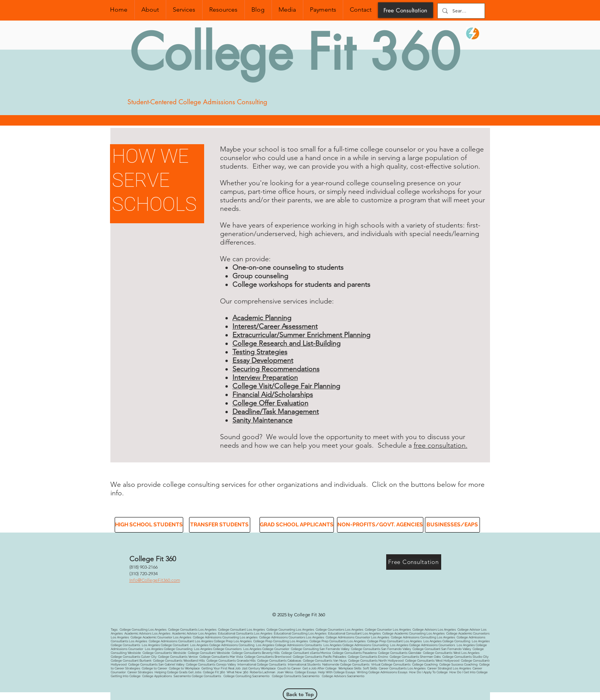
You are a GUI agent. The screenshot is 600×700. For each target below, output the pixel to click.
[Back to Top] (300, 694)
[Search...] (460, 11)
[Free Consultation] (406, 10)
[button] (148, 525)
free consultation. (441, 445)
